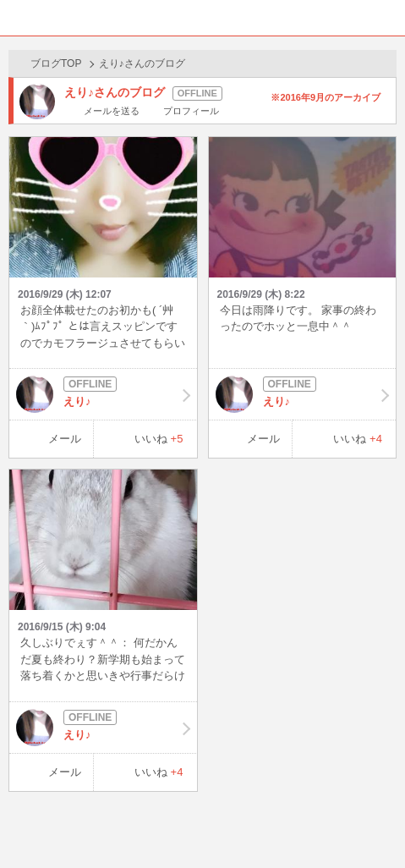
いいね (159, 439)
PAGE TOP (375, 823)
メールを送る (112, 111)
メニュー (387, 18)
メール (65, 439)
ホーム (18, 18)
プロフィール (191, 111)
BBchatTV (203, 18)
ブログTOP (56, 63)
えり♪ (103, 394)
